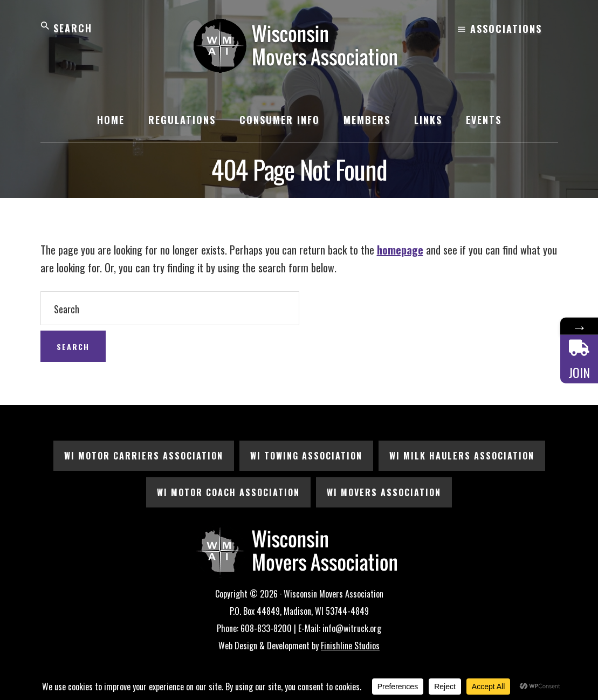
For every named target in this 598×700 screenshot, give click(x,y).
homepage (400, 250)
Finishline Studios (350, 646)
